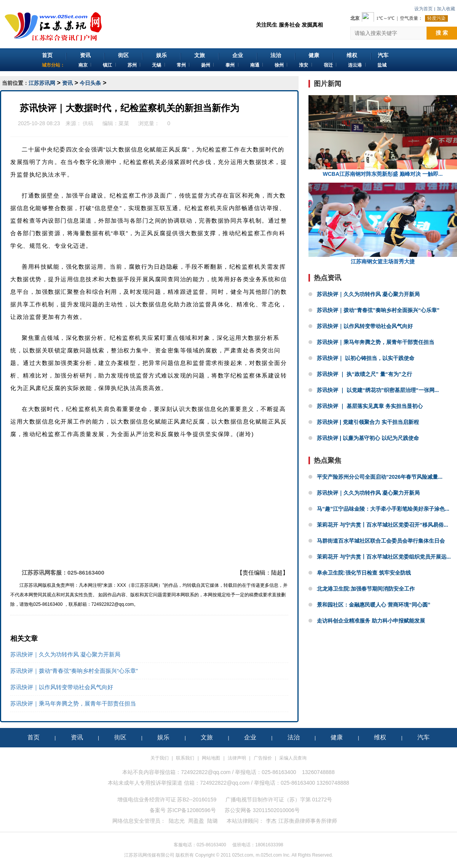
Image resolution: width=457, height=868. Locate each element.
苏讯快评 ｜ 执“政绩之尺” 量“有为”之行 (364, 374)
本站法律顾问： (245, 821)
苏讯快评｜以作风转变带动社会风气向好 (62, 687)
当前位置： (15, 83)
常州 (181, 65)
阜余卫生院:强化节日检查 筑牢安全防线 (364, 573)
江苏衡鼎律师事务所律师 (308, 821)
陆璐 (213, 821)
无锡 (157, 65)
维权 (352, 55)
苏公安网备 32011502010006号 (262, 810)
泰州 (230, 65)
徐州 (279, 65)
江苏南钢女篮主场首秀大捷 (383, 224)
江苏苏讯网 (42, 83)
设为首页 (423, 9)
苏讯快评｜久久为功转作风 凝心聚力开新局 (65, 654)
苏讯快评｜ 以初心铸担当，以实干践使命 (366, 358)
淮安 (304, 65)
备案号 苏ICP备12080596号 (183, 810)
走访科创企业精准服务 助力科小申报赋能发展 (371, 621)
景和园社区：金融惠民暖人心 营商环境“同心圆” (374, 605)
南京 (83, 65)
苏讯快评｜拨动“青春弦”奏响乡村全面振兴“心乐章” (74, 671)
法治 (276, 55)
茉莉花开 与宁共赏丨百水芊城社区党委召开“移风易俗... (383, 525)
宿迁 (328, 65)
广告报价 (263, 758)
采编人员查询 (293, 758)
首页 (47, 55)
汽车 (383, 55)
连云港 (355, 65)
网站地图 (211, 758)
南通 (255, 65)
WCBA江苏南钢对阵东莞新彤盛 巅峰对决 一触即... (383, 136)
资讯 (85, 55)
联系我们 (185, 758)
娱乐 (161, 55)
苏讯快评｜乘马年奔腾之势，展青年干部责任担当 (73, 703)
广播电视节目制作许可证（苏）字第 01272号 (279, 800)
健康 (314, 55)
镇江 (107, 65)
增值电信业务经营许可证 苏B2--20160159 (167, 800)
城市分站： (53, 65)
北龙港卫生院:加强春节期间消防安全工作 (366, 589)
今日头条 (90, 83)
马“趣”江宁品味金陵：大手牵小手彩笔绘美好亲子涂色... (383, 509)
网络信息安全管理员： (139, 821)
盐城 (382, 65)
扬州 (206, 65)
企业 (238, 55)
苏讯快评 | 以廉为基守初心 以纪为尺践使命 (368, 438)
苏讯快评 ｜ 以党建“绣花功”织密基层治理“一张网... (378, 390)
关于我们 (160, 758)
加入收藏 (446, 9)
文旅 (200, 55)
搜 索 (442, 33)
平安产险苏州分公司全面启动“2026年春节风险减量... (380, 477)
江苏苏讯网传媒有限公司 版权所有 (159, 855)
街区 (123, 55)
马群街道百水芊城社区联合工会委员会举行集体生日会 (381, 541)
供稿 (88, 123)
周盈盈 (196, 821)
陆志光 (177, 821)
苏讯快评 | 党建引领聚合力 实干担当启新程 (368, 422)
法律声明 (237, 758)
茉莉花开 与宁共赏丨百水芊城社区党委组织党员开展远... (384, 557)
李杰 (271, 821)
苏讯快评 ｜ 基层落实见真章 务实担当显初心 (370, 406)
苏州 (132, 65)
